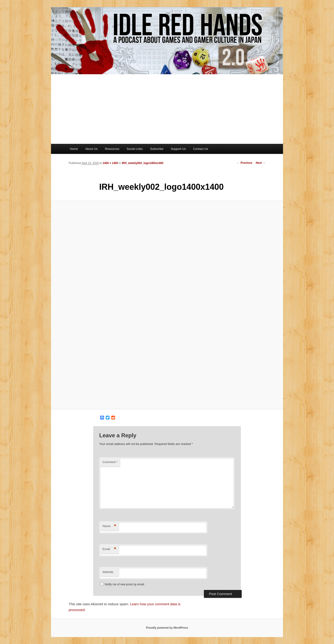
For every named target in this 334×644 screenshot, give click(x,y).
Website (108, 572)
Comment (110, 462)
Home (74, 149)
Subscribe (157, 149)
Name (109, 526)
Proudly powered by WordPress (167, 628)
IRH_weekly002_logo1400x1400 (143, 163)
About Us (91, 149)
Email (109, 549)
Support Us (178, 149)
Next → (261, 163)
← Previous (245, 163)
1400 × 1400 (110, 163)
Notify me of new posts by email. (125, 584)
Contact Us (201, 149)
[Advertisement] (167, 109)
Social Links (135, 149)
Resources (112, 149)
